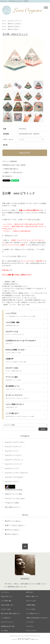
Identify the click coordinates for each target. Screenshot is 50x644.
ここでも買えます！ (26, 415)
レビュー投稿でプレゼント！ (33, 613)
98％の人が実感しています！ (26, 352)
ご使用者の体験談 (30, 605)
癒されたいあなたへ (14, 29)
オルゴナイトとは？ (31, 601)
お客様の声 (26, 361)
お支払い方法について (7, 596)
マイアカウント (30, 626)
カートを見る (4, 631)
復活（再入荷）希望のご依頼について (11, 613)
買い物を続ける (7, 176)
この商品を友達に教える (10, 169)
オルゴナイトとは (26, 334)
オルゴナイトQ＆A (6, 609)
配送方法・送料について (32, 596)
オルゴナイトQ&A (26, 370)
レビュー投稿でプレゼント (26, 406)
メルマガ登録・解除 (26, 324)
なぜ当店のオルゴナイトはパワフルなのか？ (26, 343)
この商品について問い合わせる (12, 172)
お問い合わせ (29, 592)
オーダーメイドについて (26, 397)
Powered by (25, 639)
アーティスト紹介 (26, 379)
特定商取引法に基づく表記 (8, 626)
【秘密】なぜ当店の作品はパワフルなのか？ (37, 618)
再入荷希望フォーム (26, 388)
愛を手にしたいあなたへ (15, 24)
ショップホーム (5, 592)
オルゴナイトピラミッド (15, 21)
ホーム (4, 21)
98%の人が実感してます (7, 605)
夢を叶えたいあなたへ (14, 27)
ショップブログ (26, 315)
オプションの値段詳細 (10, 161)
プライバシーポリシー (32, 631)
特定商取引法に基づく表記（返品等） (15, 165)
